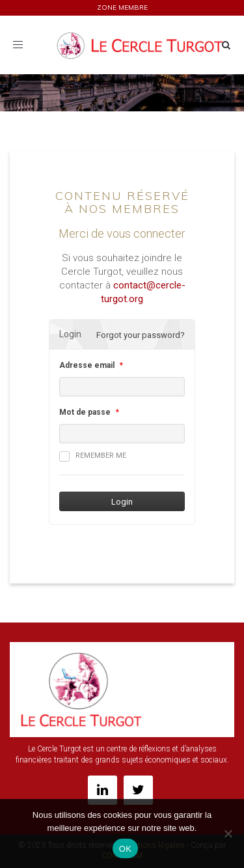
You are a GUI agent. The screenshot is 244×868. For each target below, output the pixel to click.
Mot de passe (85, 412)
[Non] (228, 833)
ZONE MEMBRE (122, 7)
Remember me (93, 456)
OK (125, 849)
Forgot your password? (141, 335)
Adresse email (87, 365)
